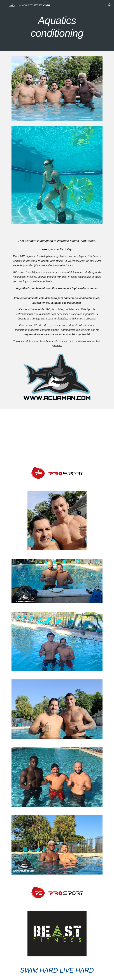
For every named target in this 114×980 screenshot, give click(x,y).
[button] (4, 5)
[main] (57, 26)
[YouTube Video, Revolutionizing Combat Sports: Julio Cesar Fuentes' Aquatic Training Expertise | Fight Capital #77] (57, 434)
